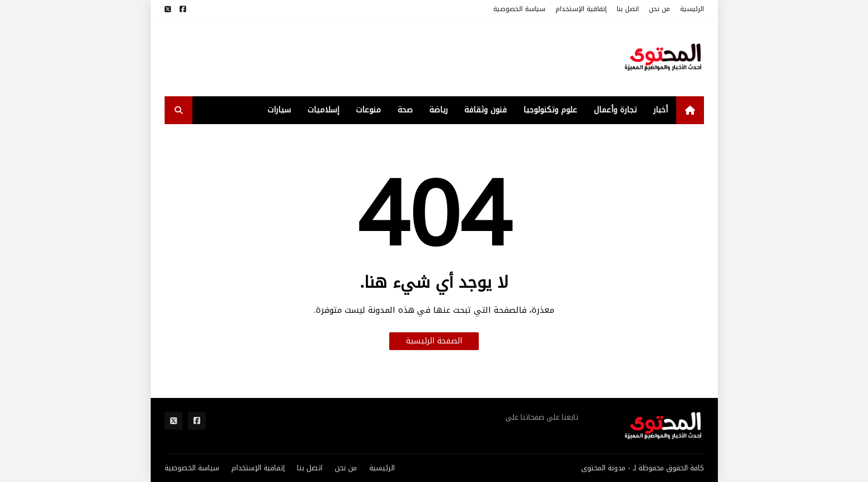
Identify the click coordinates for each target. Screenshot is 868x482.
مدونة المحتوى (603, 468)
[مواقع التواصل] (183, 9)
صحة (405, 110)
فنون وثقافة (485, 110)
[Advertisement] (367, 57)
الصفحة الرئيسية (434, 341)
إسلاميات (323, 110)
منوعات (368, 110)
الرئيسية (692, 9)
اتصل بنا (628, 9)
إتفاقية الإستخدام (581, 9)
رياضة (438, 110)
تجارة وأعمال (615, 110)
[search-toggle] (178, 110)
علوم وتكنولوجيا (550, 110)
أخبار (661, 110)
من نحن (659, 9)
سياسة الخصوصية (519, 9)
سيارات (279, 110)
